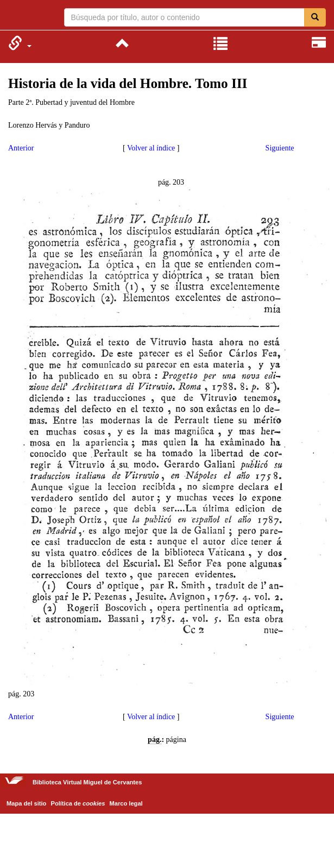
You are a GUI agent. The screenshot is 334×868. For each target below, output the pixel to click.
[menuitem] (20, 43)
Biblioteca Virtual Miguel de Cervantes (15, 16)
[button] (20, 43)
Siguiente (280, 148)
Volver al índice (151, 148)
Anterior (21, 148)
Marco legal (126, 803)
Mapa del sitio (26, 803)
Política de (78, 803)
